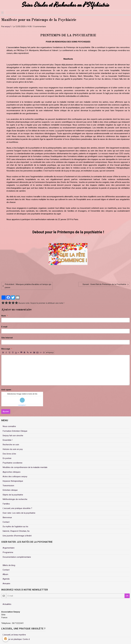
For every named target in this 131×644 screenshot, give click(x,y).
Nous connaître (9, 426)
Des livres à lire (9, 454)
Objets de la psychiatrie (13, 495)
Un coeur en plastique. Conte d (16, 639)
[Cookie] (6, 639)
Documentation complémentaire (17, 557)
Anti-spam (6, 390)
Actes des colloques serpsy (15, 477)
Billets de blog (9, 565)
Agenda (6, 579)
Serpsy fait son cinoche (13, 436)
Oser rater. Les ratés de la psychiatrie (19, 513)
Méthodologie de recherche (15, 499)
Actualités (7, 604)
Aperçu (50, 353)
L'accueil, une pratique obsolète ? (17, 508)
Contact (6, 522)
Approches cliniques (12, 472)
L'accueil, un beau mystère (14, 635)
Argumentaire (9, 548)
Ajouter (6, 411)
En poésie (7, 458)
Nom (4, 316)
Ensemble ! (8, 440)
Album (5, 574)
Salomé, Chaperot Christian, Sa (16, 531)
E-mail (4, 327)
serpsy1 (8, 26)
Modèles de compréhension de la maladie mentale (25, 467)
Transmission (8, 486)
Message (6, 349)
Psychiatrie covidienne (12, 463)
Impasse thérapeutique (13, 481)
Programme (8, 552)
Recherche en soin (11, 445)
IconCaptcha (22, 405)
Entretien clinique (10, 490)
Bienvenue (7, 517)
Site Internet (7, 338)
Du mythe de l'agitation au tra (15, 527)
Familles (6, 504)
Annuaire (6, 584)
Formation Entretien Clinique (15, 431)
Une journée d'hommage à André (17, 536)
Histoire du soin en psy (13, 449)
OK (127, 596)
